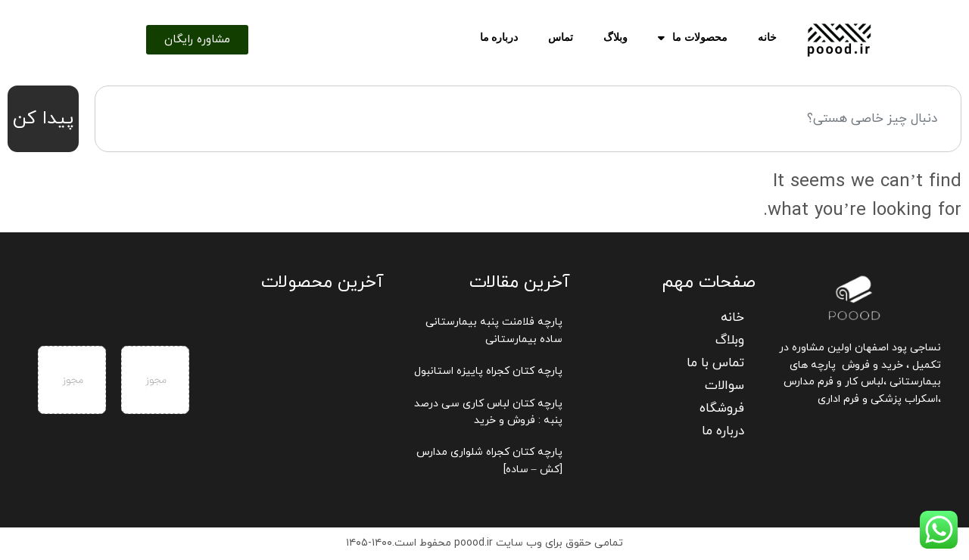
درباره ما (499, 37)
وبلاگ (615, 37)
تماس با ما (715, 363)
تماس (561, 37)
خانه (767, 37)
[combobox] (528, 119)
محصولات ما (693, 38)
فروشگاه (722, 409)
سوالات (724, 386)
